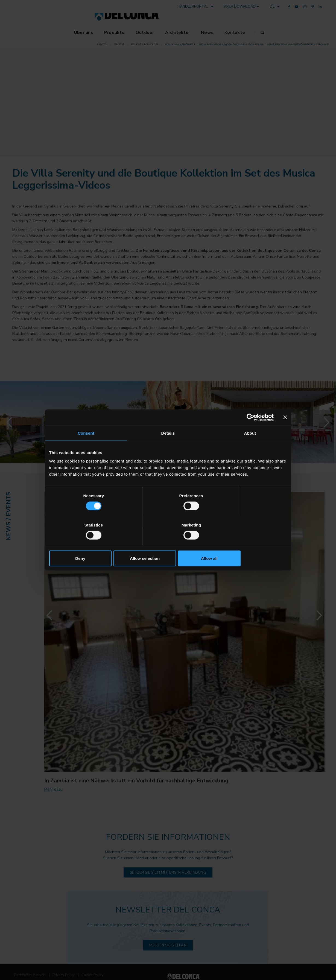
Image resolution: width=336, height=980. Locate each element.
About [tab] (250, 448)
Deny (88, 544)
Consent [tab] (86, 448)
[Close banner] (285, 432)
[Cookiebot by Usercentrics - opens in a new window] (250, 432)
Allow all (248, 544)
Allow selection (168, 544)
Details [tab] (168, 448)
